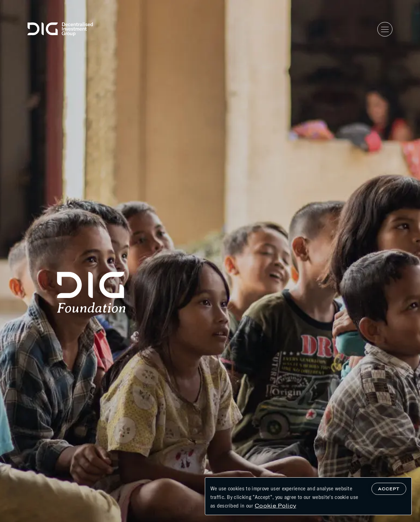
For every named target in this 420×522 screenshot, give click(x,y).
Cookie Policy (275, 505)
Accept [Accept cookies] (389, 489)
